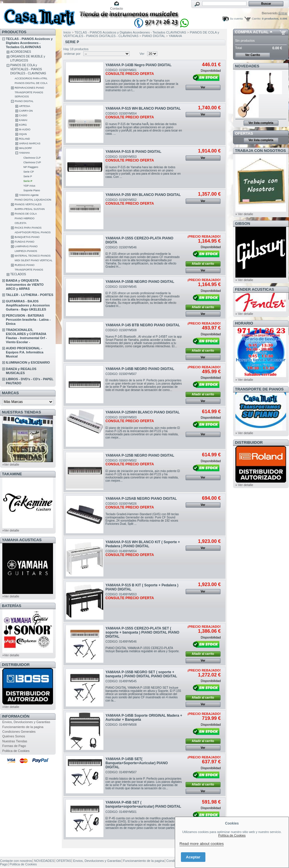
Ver (142, 54)
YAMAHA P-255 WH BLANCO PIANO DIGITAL (143, 195)
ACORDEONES (21, 52)
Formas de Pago (14, 746)
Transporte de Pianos (259, 389)
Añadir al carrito (203, 264)
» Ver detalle (244, 214)
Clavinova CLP (32, 158)
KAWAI (23, 120)
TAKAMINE (12, 474)
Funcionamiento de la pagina (23, 727)
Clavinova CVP (32, 162)
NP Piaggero (31, 167)
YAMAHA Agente (29, 195)
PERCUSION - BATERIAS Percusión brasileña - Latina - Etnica (28, 320)
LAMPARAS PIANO (26, 246)
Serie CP (29, 172)
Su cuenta (236, 19)
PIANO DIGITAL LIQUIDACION (33, 200)
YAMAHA (24, 153)
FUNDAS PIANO (24, 242)
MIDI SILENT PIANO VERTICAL (34, 260)
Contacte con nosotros (16, 861)
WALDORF (25, 148)
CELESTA (20, 223)
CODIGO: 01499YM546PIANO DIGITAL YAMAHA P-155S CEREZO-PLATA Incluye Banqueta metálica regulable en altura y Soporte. (142, 646)
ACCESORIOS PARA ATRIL (31, 78)
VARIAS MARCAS (30, 143)
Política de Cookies (232, 835)
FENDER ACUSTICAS (255, 289)
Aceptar (193, 857)
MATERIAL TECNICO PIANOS (32, 256)
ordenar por (72, 54)
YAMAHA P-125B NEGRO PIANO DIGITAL (140, 455)
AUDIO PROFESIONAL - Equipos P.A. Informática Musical (25, 352)
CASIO (23, 115)
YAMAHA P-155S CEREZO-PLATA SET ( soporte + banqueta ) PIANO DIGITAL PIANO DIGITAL (142, 632)
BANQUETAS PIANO (27, 237)
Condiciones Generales (19, 732)
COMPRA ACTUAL (252, 32)
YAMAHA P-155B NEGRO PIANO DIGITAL (140, 282)
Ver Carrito (252, 55)
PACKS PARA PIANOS (28, 228)
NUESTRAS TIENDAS (22, 412)
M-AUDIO (25, 129)
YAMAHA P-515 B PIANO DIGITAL (133, 152)
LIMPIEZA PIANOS (26, 251)
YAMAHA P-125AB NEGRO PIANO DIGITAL (141, 499)
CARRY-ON (26, 111)
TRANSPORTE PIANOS (29, 270)
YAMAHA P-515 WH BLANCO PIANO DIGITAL (143, 108)
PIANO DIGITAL (24, 101)
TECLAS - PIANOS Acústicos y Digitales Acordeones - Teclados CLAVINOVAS (29, 43)
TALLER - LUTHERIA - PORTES (30, 295)
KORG (23, 125)
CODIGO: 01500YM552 (130, 202)
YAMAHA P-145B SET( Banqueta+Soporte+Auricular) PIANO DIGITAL (137, 763)
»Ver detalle (11, 464)
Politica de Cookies (16, 751)
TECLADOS (18, 274)
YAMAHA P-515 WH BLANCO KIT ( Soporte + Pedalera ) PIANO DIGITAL (143, 544)
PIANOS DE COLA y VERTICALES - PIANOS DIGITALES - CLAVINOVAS (28, 69)
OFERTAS (244, 133)
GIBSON (243, 223)
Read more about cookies (202, 844)
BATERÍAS (12, 606)
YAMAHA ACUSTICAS (22, 540)
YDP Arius (29, 186)
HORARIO (244, 323)
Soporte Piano (32, 190)
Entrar (283, 13)
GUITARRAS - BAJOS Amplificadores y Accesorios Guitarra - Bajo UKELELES (28, 305)
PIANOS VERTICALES (28, 204)
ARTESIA (24, 106)
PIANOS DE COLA (26, 214)
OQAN (23, 134)
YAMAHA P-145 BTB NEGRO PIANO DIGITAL (143, 325)
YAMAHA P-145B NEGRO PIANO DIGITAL (140, 369)
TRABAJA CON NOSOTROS (261, 151)
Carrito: (256, 19)
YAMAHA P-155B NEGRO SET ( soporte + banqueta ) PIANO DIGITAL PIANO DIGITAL (141, 674)
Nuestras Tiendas (15, 741)
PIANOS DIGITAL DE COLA (31, 83)
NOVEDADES (247, 66)
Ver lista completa (261, 123)
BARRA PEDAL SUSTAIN (30, 209)
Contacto (117, 8)
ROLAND (24, 139)
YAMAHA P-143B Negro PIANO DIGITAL (139, 65)
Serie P (28, 176)
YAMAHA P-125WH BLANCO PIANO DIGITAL (143, 412)
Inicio (67, 32)
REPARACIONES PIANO (29, 88)
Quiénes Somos (14, 736)
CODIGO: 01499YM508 (121, 725)
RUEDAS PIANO (24, 265)
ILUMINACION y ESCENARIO (28, 362)
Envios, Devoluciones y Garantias (26, 722)
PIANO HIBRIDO (24, 218)
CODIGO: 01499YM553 (130, 596)
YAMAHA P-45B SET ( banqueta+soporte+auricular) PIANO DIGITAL (143, 804)
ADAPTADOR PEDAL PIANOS (33, 232)
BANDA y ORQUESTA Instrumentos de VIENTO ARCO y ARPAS (25, 285)
